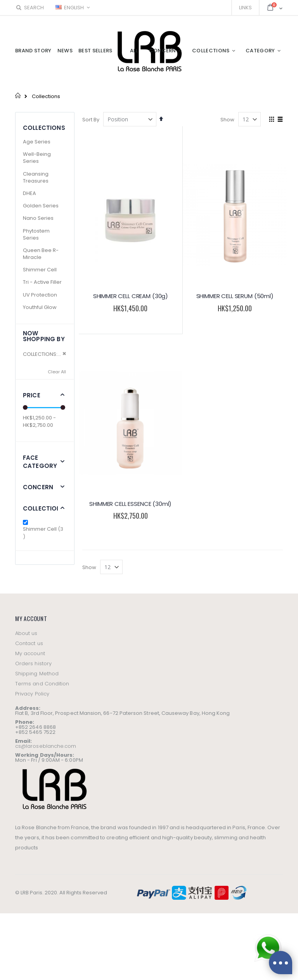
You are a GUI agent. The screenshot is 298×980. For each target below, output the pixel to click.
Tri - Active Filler (42, 282)
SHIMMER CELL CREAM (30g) (131, 296)
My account (30, 653)
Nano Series (38, 218)
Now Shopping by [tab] (44, 336)
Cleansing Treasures (36, 177)
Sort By (91, 120)
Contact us (29, 643)
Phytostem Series (36, 234)
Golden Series (41, 206)
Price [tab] (32, 395)
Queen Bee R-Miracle (41, 254)
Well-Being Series (37, 158)
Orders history (33, 663)
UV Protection (40, 295)
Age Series (37, 142)
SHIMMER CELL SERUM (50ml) (235, 296)
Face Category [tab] (40, 462)
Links (245, 8)
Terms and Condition (42, 684)
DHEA (29, 193)
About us (26, 633)
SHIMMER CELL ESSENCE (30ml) (130, 504)
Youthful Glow (40, 307)
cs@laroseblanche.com (46, 746)
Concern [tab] (38, 487)
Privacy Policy (32, 694)
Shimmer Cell (40, 270)
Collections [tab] (44, 508)
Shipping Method (37, 674)
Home (18, 95)
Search (29, 8)
